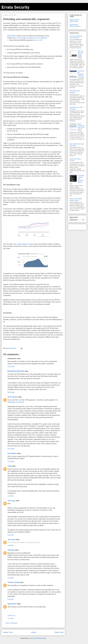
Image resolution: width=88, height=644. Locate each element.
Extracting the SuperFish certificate (81, 73)
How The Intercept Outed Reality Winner (80, 54)
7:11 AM (10, 619)
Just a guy (11, 501)
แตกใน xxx (11, 616)
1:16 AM (10, 578)
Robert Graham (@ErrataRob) (74, 20)
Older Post (59, 632)
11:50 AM (11, 462)
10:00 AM (11, 392)
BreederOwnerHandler (16, 371)
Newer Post (8, 632)
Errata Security (15, 7)
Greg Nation (12, 453)
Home (34, 632)
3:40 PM (10, 535)
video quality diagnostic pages (23, 244)
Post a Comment (11, 623)
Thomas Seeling (14, 582)
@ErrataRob (11, 36)
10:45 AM (11, 449)
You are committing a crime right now (76, 37)
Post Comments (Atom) (38, 638)
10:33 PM (11, 367)
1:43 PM (10, 496)
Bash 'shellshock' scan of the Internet (81, 126)
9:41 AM (10, 599)
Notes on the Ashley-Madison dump (76, 199)
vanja (10, 466)
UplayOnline (12, 604)
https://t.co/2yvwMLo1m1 (21, 38)
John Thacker (13, 397)
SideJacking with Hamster (75, 92)
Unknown (11, 550)
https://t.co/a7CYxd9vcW (38, 38)
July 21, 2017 (38, 40)
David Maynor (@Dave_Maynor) (75, 25)
